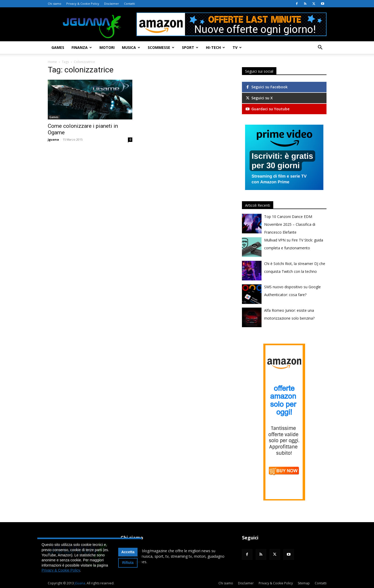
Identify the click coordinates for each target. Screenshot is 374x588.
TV (237, 47)
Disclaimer (112, 4)
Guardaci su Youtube (267, 109)
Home (52, 62)
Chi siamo (55, 4)
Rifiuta (128, 563)
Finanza (82, 47)
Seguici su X (259, 98)
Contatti (129, 4)
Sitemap (304, 583)
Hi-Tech (215, 47)
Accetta (128, 552)
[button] (320, 48)
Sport (190, 47)
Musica (131, 47)
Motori (107, 47)
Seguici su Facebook (266, 87)
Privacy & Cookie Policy (83, 4)
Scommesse (161, 47)
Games (58, 47)
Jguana (53, 139)
